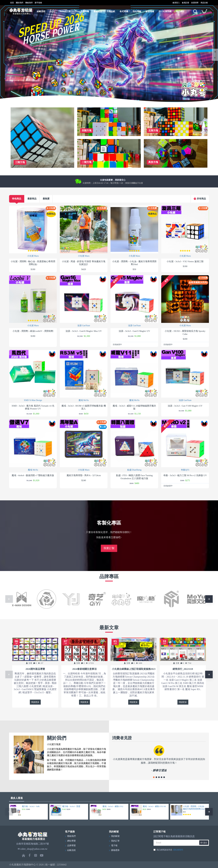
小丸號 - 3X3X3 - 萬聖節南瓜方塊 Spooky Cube (185, 333)
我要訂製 (109, 548)
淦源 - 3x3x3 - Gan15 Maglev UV (134, 331)
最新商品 (32, 199)
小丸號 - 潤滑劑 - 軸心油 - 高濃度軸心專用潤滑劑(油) (33, 263)
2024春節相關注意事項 (84, 669)
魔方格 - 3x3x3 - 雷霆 (71, 806)
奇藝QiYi (185, 470)
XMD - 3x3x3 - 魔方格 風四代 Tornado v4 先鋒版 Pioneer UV (33, 407)
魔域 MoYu (84, 400)
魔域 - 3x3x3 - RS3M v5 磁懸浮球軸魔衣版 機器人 (84, 407)
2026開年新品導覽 (35, 669)
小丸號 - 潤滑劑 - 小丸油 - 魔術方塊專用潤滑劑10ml (134, 263)
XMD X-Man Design (33, 400)
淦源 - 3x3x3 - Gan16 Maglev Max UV (84, 331)
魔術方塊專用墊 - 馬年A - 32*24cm (84, 475)
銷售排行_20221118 (183, 669)
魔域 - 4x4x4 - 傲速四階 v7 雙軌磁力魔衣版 (33, 475)
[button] (9, 599)
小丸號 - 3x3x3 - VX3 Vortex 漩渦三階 (185, 261)
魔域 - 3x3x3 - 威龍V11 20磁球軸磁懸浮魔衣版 (134, 407)
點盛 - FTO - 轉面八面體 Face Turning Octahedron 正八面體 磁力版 (134, 477)
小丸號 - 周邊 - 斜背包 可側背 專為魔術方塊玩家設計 (84, 263)
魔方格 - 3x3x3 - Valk (31, 806)
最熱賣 (46, 199)
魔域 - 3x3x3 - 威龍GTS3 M (154, 806)
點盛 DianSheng (134, 470)
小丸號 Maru (33, 256)
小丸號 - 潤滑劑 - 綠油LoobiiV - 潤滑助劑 (33, 331)
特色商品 (17, 199)
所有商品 (201, 199)
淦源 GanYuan (84, 326)
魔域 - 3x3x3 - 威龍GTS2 (113, 806)
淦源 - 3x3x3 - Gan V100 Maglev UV (185, 406)
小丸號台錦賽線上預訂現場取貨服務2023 (134, 669)
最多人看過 (17, 798)
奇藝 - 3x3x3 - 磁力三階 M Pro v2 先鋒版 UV (185, 475)
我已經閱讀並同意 (168, 850)
